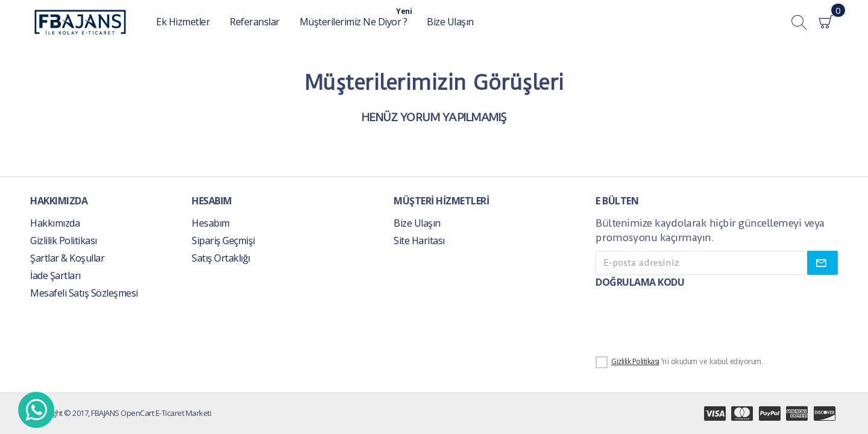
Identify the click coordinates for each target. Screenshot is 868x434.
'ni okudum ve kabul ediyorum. (679, 363)
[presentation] (680, 320)
